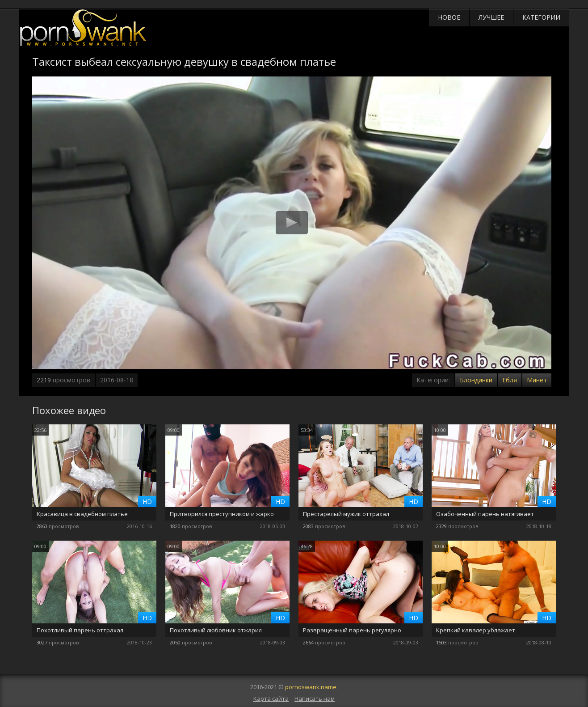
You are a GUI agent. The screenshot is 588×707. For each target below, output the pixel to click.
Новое (449, 17)
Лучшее (491, 17)
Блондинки (476, 380)
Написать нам (315, 699)
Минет (537, 380)
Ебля (510, 380)
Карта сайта (271, 699)
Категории (541, 17)
